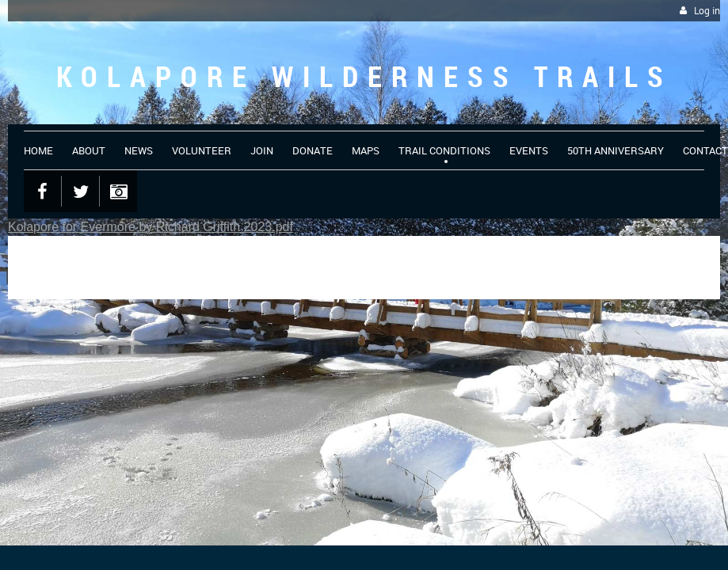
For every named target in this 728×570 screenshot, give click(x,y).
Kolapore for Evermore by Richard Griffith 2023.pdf (151, 227)
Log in (707, 11)
